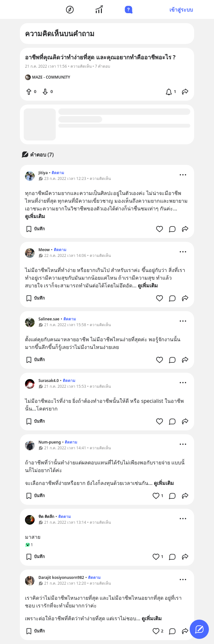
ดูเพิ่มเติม (35, 216)
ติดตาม (58, 173)
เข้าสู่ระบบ (181, 10)
